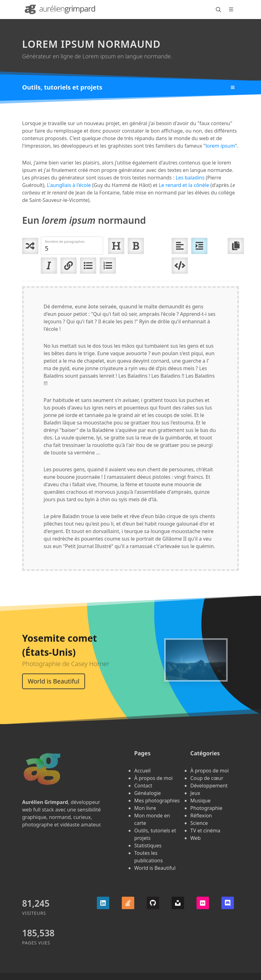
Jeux (195, 793)
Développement (209, 786)
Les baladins (190, 178)
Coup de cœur (207, 778)
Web (195, 838)
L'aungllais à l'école (69, 185)
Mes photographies (157, 801)
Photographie (206, 808)
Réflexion (201, 816)
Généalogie (147, 793)
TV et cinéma (205, 831)
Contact (143, 786)
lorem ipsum (220, 146)
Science (199, 823)
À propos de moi (153, 778)
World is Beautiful (54, 681)
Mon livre (145, 808)
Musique (200, 801)
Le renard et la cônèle (184, 185)
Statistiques (148, 845)
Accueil (142, 771)
